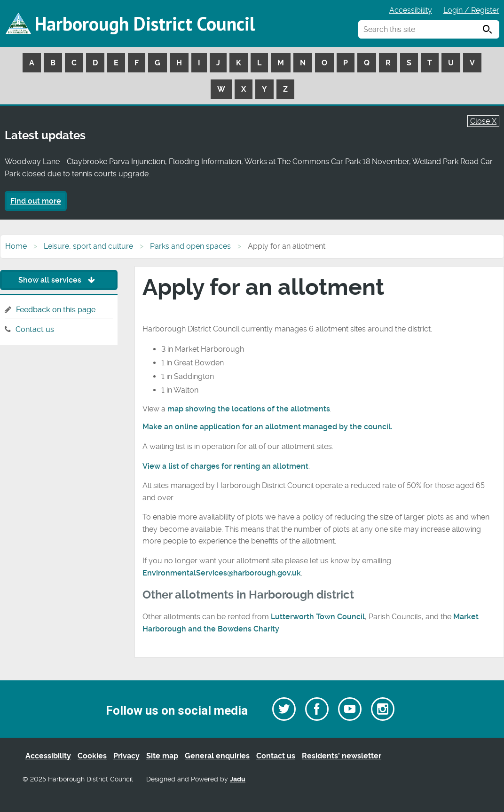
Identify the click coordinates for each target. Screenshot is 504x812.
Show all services (59, 280)
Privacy (126, 756)
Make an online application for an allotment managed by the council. (267, 427)
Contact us (35, 329)
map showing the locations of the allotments (249, 409)
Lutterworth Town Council (318, 617)
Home (16, 246)
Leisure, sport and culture (88, 246)
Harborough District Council (145, 24)
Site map (162, 756)
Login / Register (471, 10)
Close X (483, 121)
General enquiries (217, 756)
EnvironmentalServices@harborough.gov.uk (222, 573)
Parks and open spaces (190, 246)
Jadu (238, 779)
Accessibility (411, 10)
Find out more (36, 201)
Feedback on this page (56, 310)
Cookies (92, 756)
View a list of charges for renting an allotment (225, 466)
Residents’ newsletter (342, 756)
